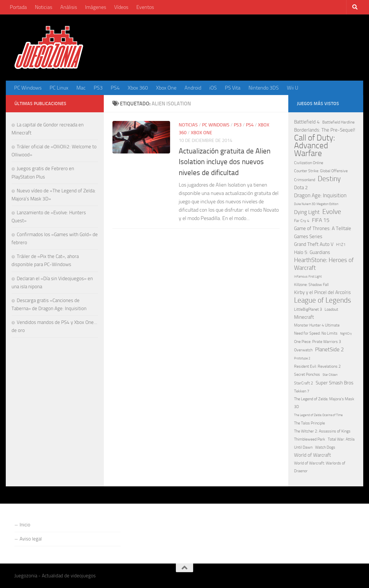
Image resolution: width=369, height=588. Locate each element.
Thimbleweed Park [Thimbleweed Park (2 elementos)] (310, 439)
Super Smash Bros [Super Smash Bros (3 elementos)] (335, 383)
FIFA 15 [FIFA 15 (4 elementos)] (321, 220)
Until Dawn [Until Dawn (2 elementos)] (303, 447)
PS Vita (233, 88)
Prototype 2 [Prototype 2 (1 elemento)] (302, 358)
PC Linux (59, 88)
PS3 (98, 88)
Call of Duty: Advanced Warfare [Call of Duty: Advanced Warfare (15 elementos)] (315, 146)
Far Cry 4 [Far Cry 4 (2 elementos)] (302, 221)
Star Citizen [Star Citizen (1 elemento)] (330, 375)
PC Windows (28, 88)
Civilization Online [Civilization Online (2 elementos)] (309, 163)
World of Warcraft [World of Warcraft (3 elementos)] (312, 455)
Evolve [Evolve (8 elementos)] (332, 212)
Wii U (293, 88)
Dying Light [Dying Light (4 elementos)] (307, 212)
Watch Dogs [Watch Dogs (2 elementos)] (325, 447)
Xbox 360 (138, 88)
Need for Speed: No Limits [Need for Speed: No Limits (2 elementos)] (316, 333)
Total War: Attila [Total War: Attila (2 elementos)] (341, 439)
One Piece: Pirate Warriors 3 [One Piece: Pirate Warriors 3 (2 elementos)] (318, 342)
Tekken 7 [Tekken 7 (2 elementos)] (302, 391)
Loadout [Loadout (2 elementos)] (331, 309)
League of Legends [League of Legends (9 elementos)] (323, 300)
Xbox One (166, 88)
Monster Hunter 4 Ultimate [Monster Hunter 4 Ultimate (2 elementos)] (317, 325)
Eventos (145, 7)
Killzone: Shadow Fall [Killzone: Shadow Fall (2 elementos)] (311, 285)
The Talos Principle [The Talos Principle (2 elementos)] (309, 423)
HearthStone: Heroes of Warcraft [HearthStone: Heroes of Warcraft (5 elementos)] (324, 264)
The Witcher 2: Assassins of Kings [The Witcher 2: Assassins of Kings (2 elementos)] (322, 431)
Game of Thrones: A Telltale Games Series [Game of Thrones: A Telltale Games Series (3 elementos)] (323, 232)
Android (193, 88)
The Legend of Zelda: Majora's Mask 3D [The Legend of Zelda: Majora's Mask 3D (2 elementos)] (324, 403)
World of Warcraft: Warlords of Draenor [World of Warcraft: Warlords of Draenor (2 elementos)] (320, 467)
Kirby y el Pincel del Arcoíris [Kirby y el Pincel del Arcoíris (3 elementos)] (322, 292)
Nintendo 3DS (264, 88)
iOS (213, 88)
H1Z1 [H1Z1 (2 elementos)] (341, 245)
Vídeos (121, 7)
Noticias (44, 7)
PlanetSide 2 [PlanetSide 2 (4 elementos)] (330, 349)
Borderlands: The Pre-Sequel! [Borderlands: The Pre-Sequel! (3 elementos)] (325, 130)
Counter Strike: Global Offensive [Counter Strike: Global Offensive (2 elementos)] (321, 171)
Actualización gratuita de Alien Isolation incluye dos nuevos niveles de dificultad (225, 162)
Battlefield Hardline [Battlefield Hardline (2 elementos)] (338, 122)
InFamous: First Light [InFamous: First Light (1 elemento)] (308, 277)
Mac (81, 88)
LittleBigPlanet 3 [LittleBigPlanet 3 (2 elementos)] (308, 309)
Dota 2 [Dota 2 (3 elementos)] (301, 187)
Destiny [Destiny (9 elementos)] (329, 179)
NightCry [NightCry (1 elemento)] (346, 334)
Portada (18, 7)
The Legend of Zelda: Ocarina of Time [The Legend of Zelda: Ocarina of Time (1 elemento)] (318, 415)
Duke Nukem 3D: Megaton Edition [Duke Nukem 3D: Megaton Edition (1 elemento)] (316, 204)
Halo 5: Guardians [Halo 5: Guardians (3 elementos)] (312, 252)
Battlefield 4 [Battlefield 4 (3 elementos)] (307, 122)
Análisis (69, 7)
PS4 (115, 88)
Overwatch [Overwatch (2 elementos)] (303, 350)
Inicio (25, 525)
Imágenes (96, 7)
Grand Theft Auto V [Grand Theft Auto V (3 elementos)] (314, 244)
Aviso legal (31, 539)
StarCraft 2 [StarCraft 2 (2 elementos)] (304, 383)
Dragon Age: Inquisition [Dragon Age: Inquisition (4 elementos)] (320, 195)
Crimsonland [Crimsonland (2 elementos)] (305, 180)
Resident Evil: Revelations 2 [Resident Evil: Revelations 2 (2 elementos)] (317, 366)
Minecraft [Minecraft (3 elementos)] (304, 317)
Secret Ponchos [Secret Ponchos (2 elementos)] (307, 374)
